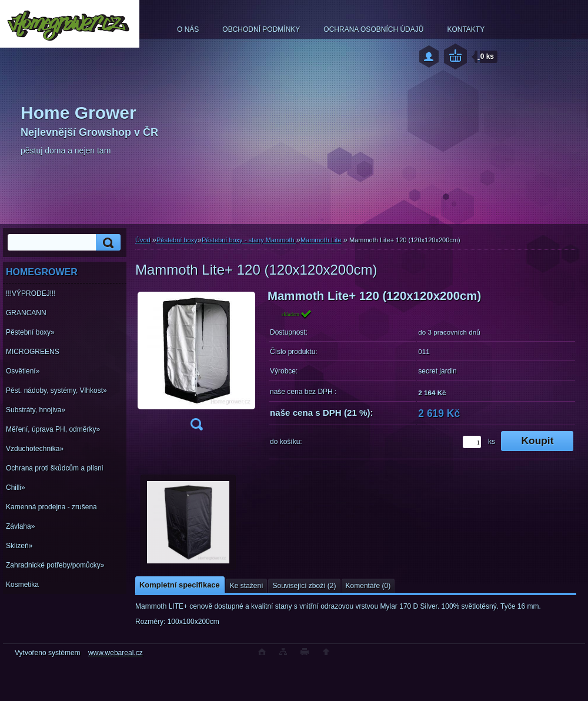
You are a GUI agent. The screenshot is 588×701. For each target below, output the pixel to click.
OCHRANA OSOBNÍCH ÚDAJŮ (373, 29)
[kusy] (472, 442)
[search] (106, 243)
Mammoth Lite (321, 240)
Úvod (143, 240)
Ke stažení (247, 586)
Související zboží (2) (304, 586)
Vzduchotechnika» (35, 449)
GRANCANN (26, 313)
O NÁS (188, 29)
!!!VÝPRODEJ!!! (31, 293)
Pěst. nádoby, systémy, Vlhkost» (56, 390)
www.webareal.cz (116, 653)
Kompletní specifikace (180, 585)
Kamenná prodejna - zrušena (51, 507)
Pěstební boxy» (30, 332)
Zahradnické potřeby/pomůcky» (55, 565)
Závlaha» (20, 526)
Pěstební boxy (177, 240)
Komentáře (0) (368, 586)
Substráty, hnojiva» (36, 410)
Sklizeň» (19, 546)
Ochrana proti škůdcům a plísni (54, 468)
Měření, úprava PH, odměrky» (53, 429)
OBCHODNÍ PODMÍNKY (261, 29)
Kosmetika (22, 585)
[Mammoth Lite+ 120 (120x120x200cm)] (196, 364)
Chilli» (16, 488)
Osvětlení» (23, 371)
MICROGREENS (33, 352)
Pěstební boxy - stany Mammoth (249, 240)
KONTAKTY (466, 29)
